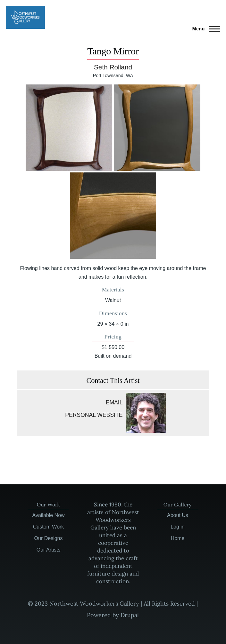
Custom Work (49, 527)
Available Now (49, 515)
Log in (178, 527)
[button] (69, 128)
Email (114, 402)
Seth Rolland (113, 67)
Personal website (94, 415)
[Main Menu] (204, 29)
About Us (178, 515)
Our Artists (49, 550)
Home (178, 538)
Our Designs (49, 538)
